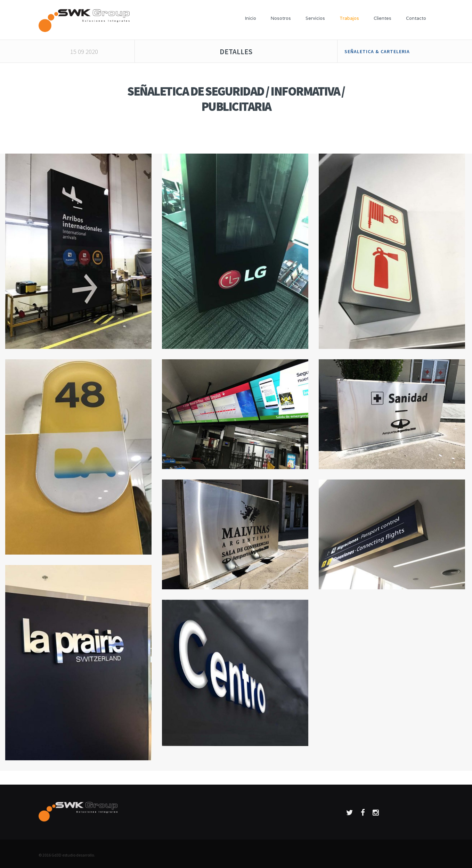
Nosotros (281, 18)
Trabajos (349, 18)
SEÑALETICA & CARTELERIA (377, 51)
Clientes (383, 18)
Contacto (416, 18)
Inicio (251, 18)
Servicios (315, 18)
